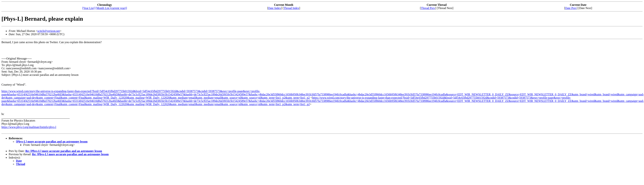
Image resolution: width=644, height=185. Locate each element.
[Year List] (88, 8)
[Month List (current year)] (111, 8)
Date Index (274, 8)
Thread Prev (428, 8)
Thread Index (291, 8)
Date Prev (571, 8)
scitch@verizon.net (49, 31)
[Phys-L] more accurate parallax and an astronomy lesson (52, 142)
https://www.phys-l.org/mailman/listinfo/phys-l (29, 127)
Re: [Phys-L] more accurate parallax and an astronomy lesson (64, 151)
